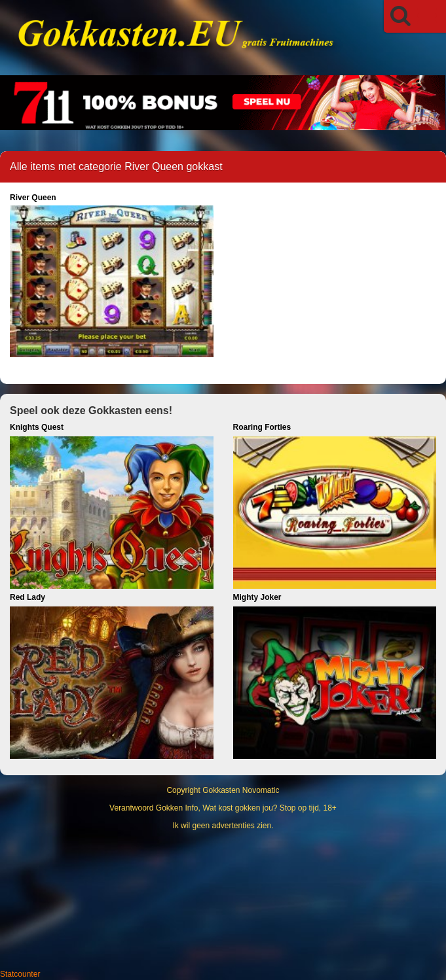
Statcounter (20, 974)
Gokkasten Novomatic (241, 790)
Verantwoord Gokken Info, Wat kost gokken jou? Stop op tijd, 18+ (223, 808)
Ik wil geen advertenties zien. (223, 826)
